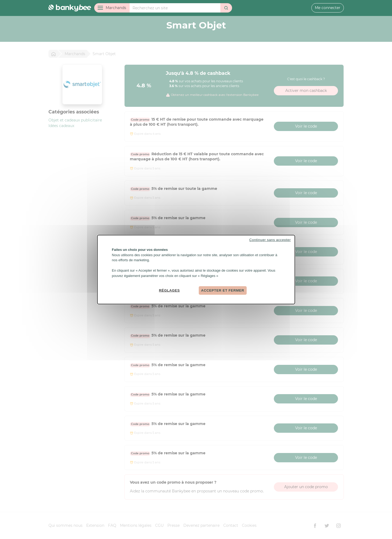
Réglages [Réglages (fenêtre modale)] (169, 290)
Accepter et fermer (223, 290)
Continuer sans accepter (270, 240)
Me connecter (328, 8)
